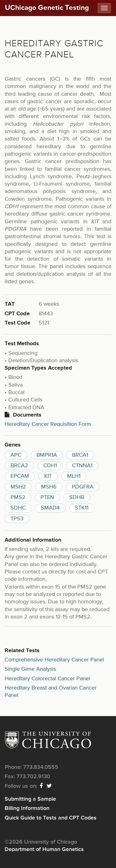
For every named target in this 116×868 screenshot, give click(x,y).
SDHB (77, 497)
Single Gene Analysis (30, 669)
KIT (48, 476)
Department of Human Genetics (44, 849)
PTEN (47, 497)
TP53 (17, 519)
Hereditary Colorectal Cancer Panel (47, 679)
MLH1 (74, 476)
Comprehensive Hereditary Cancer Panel (54, 660)
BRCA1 (80, 455)
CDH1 (50, 466)
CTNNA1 (82, 466)
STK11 (82, 508)
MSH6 (49, 487)
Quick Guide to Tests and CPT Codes (51, 818)
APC (16, 455)
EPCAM (20, 476)
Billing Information (27, 808)
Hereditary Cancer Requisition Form (48, 424)
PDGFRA (83, 487)
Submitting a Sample (30, 799)
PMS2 (18, 497)
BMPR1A (47, 455)
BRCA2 (19, 466)
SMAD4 (50, 508)
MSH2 (18, 487)
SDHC (18, 508)
